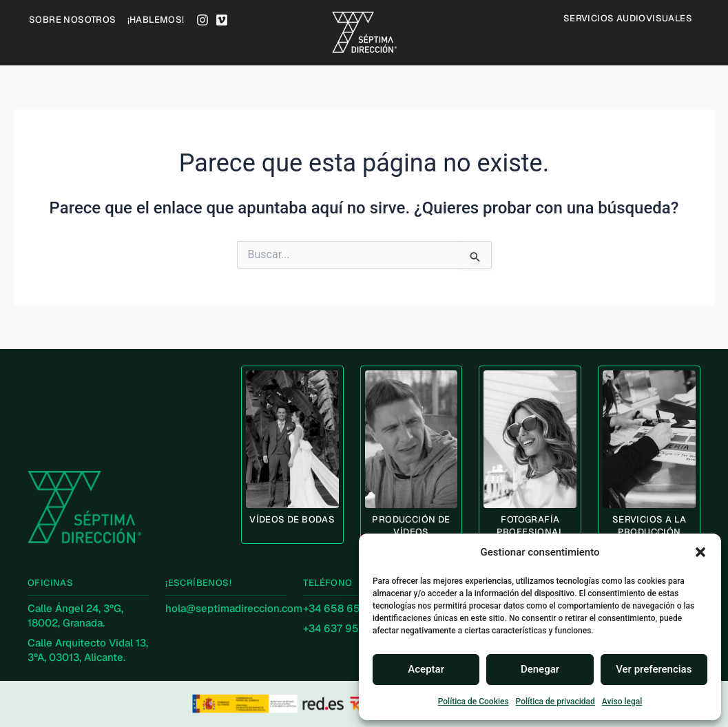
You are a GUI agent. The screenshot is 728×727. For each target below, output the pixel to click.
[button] (700, 552)
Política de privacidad (555, 702)
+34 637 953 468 (345, 628)
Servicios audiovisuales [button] (631, 19)
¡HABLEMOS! (156, 20)
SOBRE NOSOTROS (73, 20)
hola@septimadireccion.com (234, 608)
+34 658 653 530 (346, 608)
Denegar (540, 669)
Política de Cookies (474, 702)
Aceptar (426, 669)
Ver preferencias (654, 669)
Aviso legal (622, 702)
